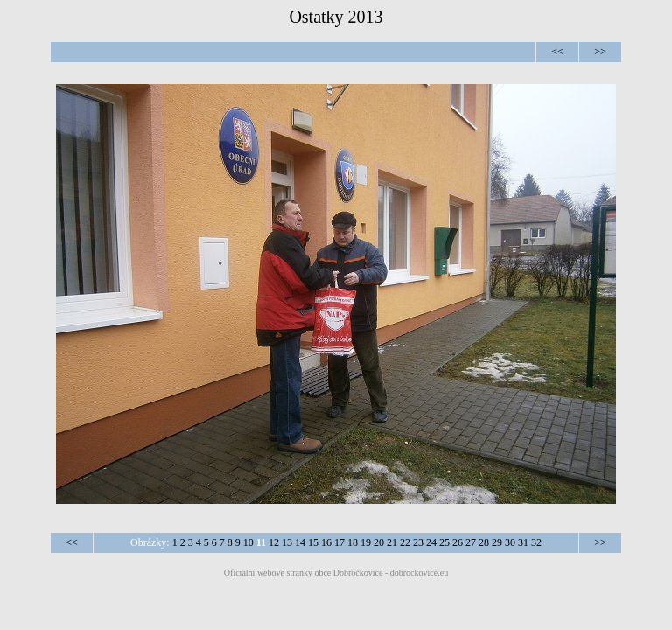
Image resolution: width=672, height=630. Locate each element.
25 (444, 542)
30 (510, 542)
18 (353, 542)
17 (339, 542)
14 (300, 542)
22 (405, 542)
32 (536, 542)
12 (274, 542)
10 (248, 542)
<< (557, 52)
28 (484, 542)
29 (497, 542)
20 (379, 542)
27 (471, 542)
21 (392, 542)
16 (326, 542)
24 (431, 542)
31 (523, 542)
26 (458, 542)
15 (313, 542)
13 (287, 542)
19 (366, 542)
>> (600, 52)
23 (418, 542)
